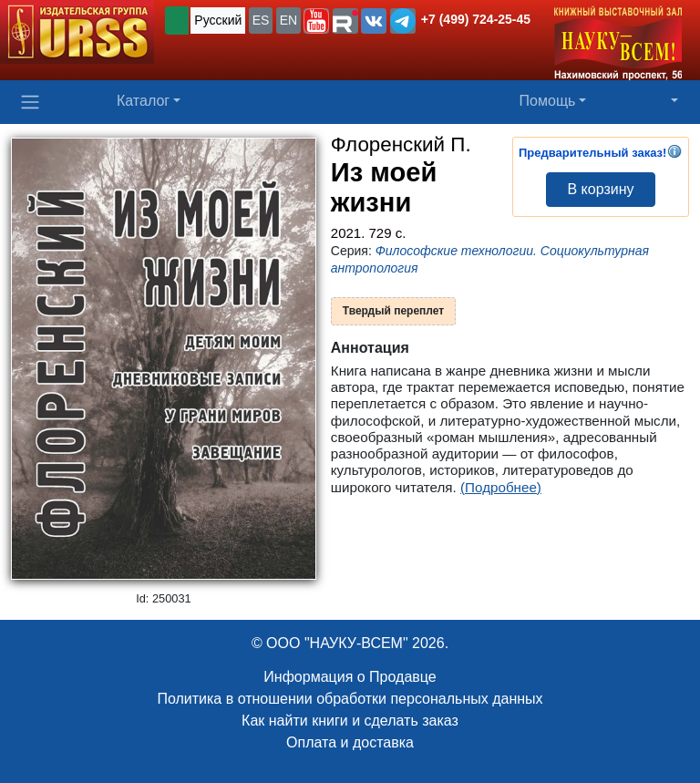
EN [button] (288, 20)
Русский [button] (218, 20)
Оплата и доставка (350, 742)
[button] (316, 21)
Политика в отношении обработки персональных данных (350, 699)
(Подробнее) (501, 487)
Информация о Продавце (350, 677)
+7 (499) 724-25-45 (476, 19)
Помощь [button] (548, 101)
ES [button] (261, 20)
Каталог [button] (143, 101)
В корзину (600, 189)
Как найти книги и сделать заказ (350, 721)
